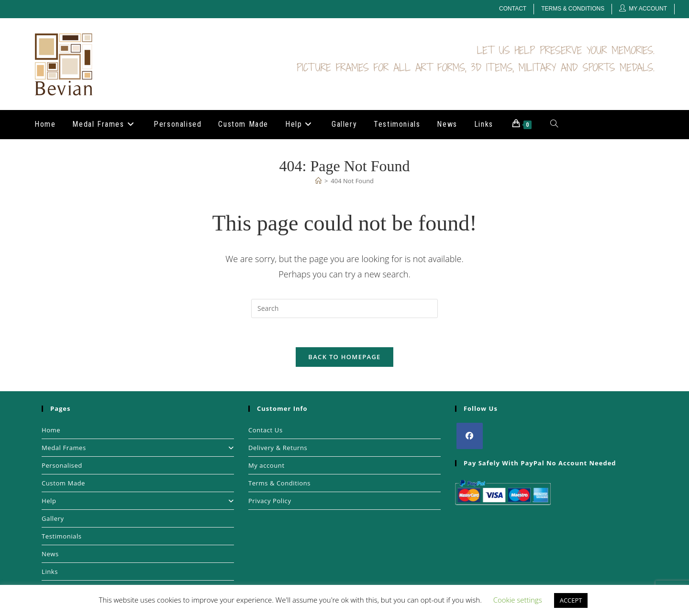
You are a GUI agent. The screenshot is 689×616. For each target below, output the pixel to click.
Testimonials (62, 536)
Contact (513, 9)
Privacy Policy (270, 501)
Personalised (62, 465)
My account (267, 465)
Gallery (53, 518)
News (50, 554)
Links (50, 572)
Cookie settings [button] (518, 600)
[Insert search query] (344, 308)
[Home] (318, 181)
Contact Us (266, 430)
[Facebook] (470, 436)
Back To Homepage (344, 357)
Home (51, 430)
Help (138, 501)
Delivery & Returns (278, 448)
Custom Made (63, 483)
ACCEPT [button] (571, 600)
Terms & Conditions (573, 9)
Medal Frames (138, 448)
